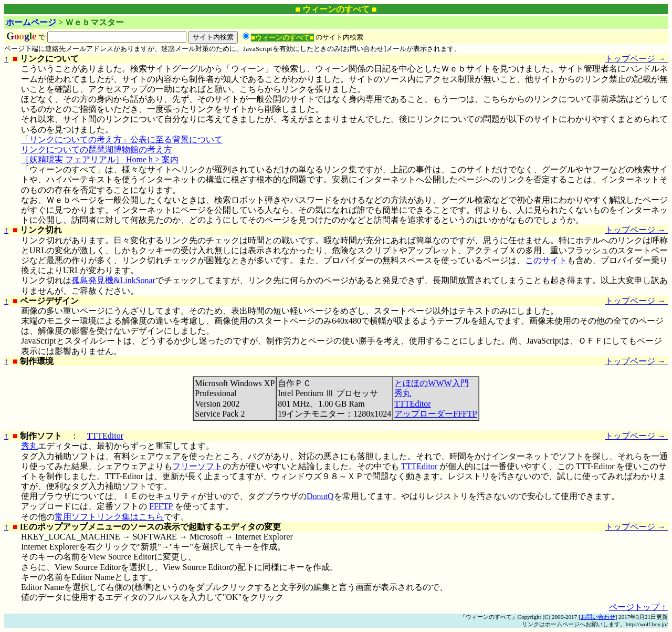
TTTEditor (412, 404)
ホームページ (31, 22)
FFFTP (161, 506)
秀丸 (403, 393)
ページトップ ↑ (638, 607)
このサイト (546, 260)
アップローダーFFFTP (435, 414)
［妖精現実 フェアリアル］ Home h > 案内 (100, 159)
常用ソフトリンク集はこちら (109, 517)
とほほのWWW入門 (431, 383)
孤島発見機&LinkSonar (113, 280)
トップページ (636, 59)
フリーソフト (197, 466)
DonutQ (320, 496)
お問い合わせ (598, 617)
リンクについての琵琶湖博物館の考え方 (97, 149)
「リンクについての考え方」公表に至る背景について (122, 139)
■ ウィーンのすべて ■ (336, 9)
